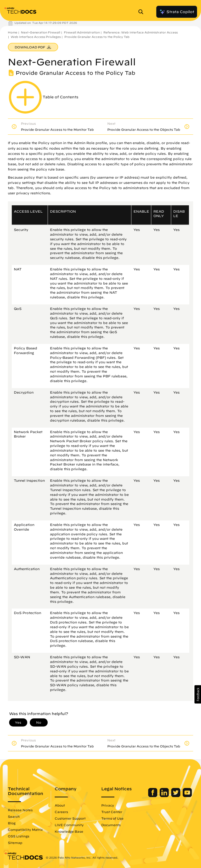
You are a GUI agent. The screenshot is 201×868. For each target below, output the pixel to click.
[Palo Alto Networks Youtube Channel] (187, 796)
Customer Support (70, 818)
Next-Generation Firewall (41, 32)
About (60, 805)
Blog (12, 823)
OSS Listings (19, 836)
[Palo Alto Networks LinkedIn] (165, 796)
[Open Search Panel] (142, 12)
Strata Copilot (177, 12)
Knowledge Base (69, 831)
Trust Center (112, 812)
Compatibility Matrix (25, 830)
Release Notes (20, 810)
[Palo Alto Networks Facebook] (153, 796)
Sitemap (15, 843)
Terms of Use (112, 818)
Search (14, 816)
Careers (61, 812)
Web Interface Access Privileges (36, 37)
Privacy (108, 805)
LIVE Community (69, 825)
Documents (111, 825)
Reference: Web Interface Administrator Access (141, 32)
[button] (198, 694)
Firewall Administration (82, 32)
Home (13, 32)
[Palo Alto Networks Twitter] (176, 796)
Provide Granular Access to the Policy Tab (97, 37)
